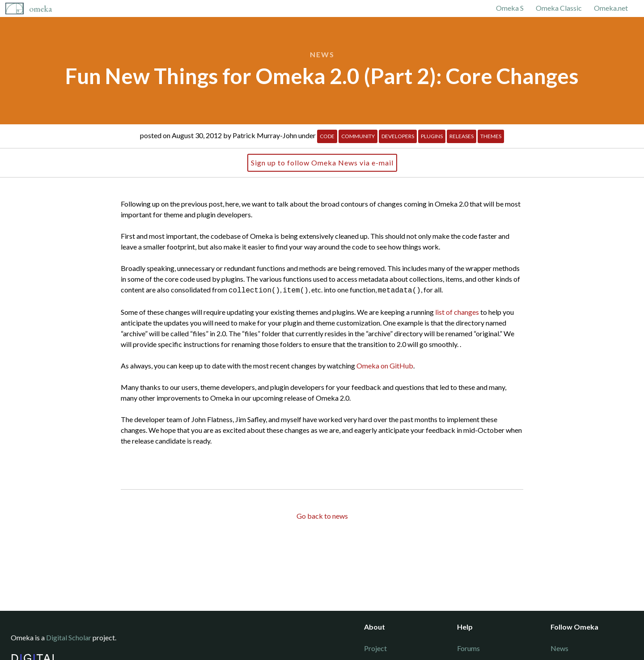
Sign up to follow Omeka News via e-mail (322, 163)
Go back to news (322, 515)
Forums (468, 648)
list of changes (457, 311)
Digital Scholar (69, 637)
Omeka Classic (559, 8)
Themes (491, 136)
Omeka (40, 8)
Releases (462, 136)
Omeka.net (611, 8)
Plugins (432, 136)
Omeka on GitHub (385, 365)
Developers (398, 136)
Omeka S (510, 8)
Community (358, 136)
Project (375, 648)
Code (327, 136)
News (322, 54)
